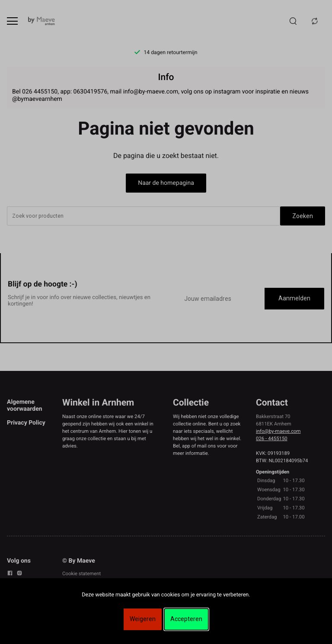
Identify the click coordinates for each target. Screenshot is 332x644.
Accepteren (186, 619)
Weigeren (143, 619)
